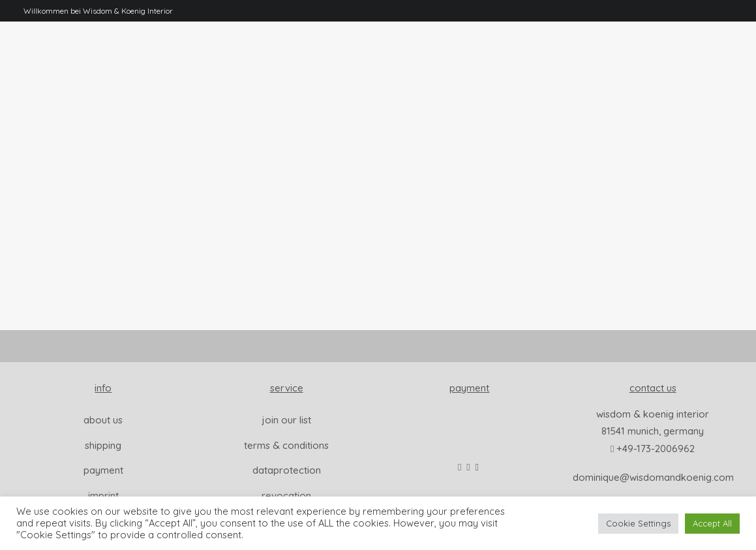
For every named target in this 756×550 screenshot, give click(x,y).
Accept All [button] (712, 523)
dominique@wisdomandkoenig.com (653, 477)
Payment (103, 470)
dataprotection (287, 470)
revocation (286, 496)
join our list (287, 420)
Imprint (103, 496)
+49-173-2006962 (656, 449)
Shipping (103, 445)
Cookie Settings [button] (638, 523)
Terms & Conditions (286, 445)
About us (103, 420)
